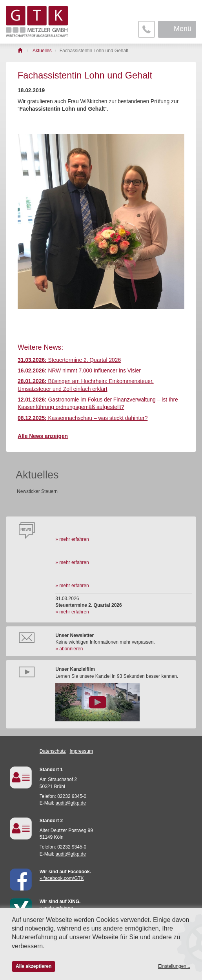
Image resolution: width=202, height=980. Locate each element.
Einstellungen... (174, 966)
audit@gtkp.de (71, 803)
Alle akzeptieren (34, 966)
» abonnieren (69, 649)
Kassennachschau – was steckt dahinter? (83, 418)
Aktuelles (37, 475)
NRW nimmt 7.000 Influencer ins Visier (79, 371)
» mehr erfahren (72, 539)
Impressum (81, 751)
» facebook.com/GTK (62, 878)
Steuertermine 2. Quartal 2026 (69, 360)
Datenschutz (53, 751)
